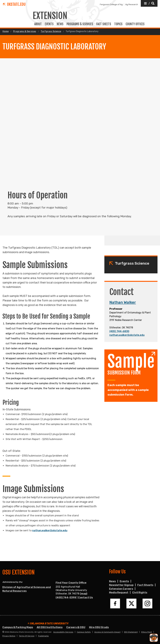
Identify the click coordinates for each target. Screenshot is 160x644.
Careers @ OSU (76, 627)
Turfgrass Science (51, 31)
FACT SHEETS (104, 24)
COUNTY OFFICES (135, 24)
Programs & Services (25, 31)
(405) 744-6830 (119, 331)
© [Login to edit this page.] (3, 632)
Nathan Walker (123, 302)
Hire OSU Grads (99, 627)
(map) (84, 594)
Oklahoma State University (48, 624)
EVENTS (49, 24)
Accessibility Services (63, 632)
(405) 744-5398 (66, 597)
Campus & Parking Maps (18, 627)
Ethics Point (147, 632)
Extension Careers (121, 589)
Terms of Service (27, 636)
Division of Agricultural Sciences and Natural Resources (27, 589)
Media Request (119, 592)
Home (6, 31)
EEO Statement (131, 632)
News (60, 24)
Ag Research (132, 4)
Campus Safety (84, 632)
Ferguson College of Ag (111, 4)
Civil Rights (140, 592)
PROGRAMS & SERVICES (80, 24)
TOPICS (118, 24)
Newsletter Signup (121, 585)
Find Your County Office (71, 583)
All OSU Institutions (50, 627)
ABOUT (38, 24)
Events (124, 581)
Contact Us (85, 597)
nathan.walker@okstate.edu (127, 335)
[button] (149, 3)
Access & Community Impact (107, 632)
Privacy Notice (9, 636)
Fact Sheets (145, 585)
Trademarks (43, 636)
